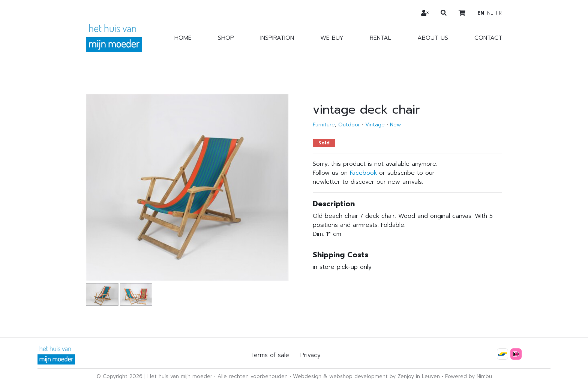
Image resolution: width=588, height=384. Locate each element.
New (395, 125)
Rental (380, 38)
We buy (332, 38)
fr (499, 13)
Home (183, 38)
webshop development (358, 376)
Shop (226, 38)
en (481, 13)
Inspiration (277, 38)
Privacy (310, 355)
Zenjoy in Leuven (419, 376)
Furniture (324, 125)
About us (433, 38)
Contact (488, 38)
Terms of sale (270, 355)
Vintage (375, 125)
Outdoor (349, 125)
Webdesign (307, 376)
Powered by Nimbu (469, 376)
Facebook (363, 173)
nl (490, 13)
